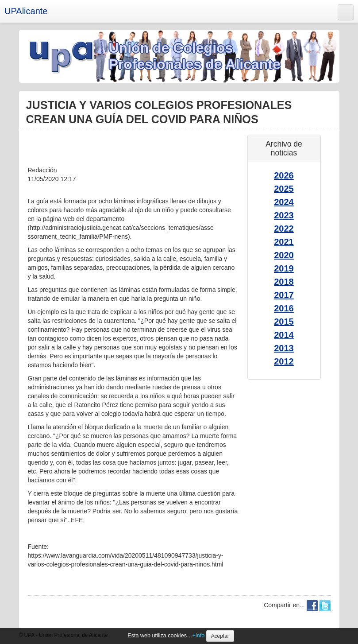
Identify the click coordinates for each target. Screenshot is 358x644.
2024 (284, 202)
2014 (284, 335)
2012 (284, 361)
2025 (284, 189)
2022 (284, 229)
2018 (284, 282)
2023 (284, 215)
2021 (284, 242)
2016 (284, 308)
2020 (284, 255)
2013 (284, 348)
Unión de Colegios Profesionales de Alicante (195, 56)
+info (199, 636)
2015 (284, 322)
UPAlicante (26, 11)
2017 (284, 295)
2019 (284, 268)
